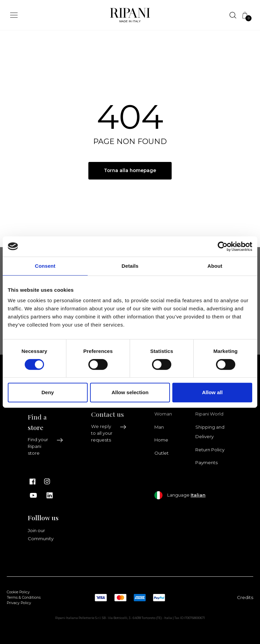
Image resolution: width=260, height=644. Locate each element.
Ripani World (209, 414)
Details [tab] (130, 266)
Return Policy (210, 450)
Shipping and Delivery (210, 432)
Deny (48, 392)
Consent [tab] (45, 266)
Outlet (161, 453)
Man (159, 427)
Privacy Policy (19, 603)
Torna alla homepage (130, 171)
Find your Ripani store (46, 447)
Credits (245, 597)
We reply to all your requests (109, 433)
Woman (163, 414)
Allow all (212, 392)
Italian (198, 495)
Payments (207, 463)
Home (161, 440)
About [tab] (215, 266)
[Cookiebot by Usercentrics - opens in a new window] (223, 246)
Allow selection (130, 392)
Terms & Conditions (24, 598)
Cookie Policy (18, 592)
